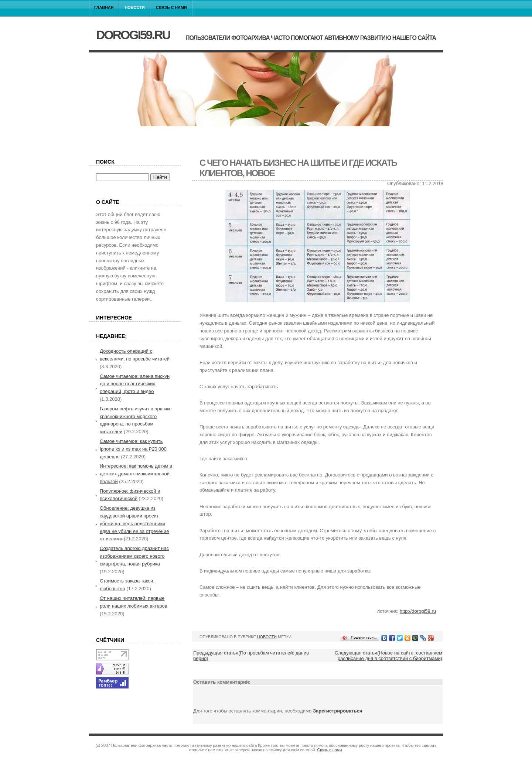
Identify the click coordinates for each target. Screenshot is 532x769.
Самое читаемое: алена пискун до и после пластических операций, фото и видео (135, 384)
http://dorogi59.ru (418, 611)
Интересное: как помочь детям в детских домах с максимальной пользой (136, 474)
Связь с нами (171, 7)
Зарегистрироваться (338, 711)
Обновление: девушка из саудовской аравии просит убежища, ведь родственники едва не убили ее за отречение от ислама (134, 523)
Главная (104, 7)
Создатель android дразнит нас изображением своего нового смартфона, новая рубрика (134, 556)
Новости (135, 7)
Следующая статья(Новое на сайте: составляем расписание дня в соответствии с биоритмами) (388, 656)
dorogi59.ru (133, 35)
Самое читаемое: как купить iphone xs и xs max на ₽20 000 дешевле (133, 449)
